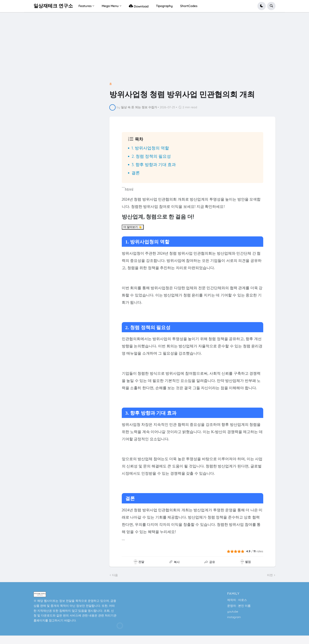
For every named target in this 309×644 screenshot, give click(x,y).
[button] (262, 6)
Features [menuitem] (85, 6)
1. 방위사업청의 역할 (150, 148)
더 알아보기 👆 (133, 227)
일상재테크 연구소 (53, 6)
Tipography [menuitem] (164, 6)
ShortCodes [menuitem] (189, 6)
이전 (270, 575)
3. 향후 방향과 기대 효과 (154, 164)
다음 (115, 575)
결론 (136, 173)
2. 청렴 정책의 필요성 (151, 156)
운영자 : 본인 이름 (239, 606)
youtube (233, 611)
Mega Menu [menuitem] (110, 6)
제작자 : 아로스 (237, 600)
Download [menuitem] (139, 6)
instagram (234, 617)
